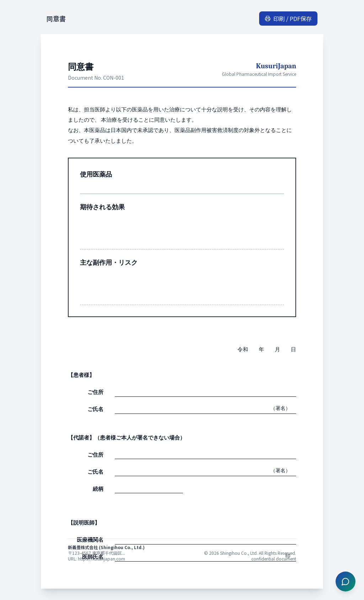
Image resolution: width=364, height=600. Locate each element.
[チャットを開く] (346, 581)
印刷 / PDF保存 (288, 19)
